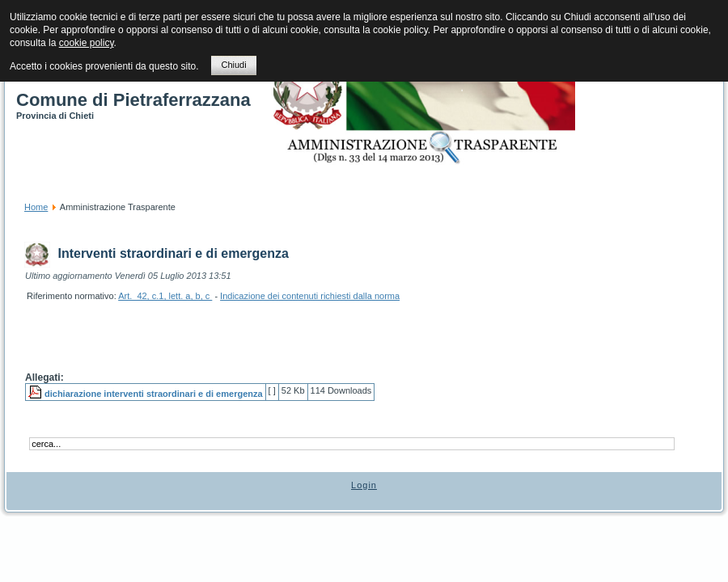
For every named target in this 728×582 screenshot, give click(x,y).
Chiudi (233, 65)
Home (36, 207)
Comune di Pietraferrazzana (133, 100)
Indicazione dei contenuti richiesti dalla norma (310, 296)
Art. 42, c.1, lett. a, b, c (165, 296)
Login (364, 485)
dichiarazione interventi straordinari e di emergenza (154, 394)
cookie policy (87, 43)
